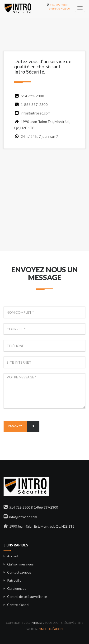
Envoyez (24, 426)
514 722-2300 (32, 96)
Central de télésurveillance (27, 597)
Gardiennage (17, 588)
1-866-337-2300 (59, 8)
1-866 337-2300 (34, 104)
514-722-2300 (59, 5)
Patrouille (14, 580)
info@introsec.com (32, 113)
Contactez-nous (19, 572)
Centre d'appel (18, 605)
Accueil (13, 556)
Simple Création (51, 629)
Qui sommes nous (20, 564)
